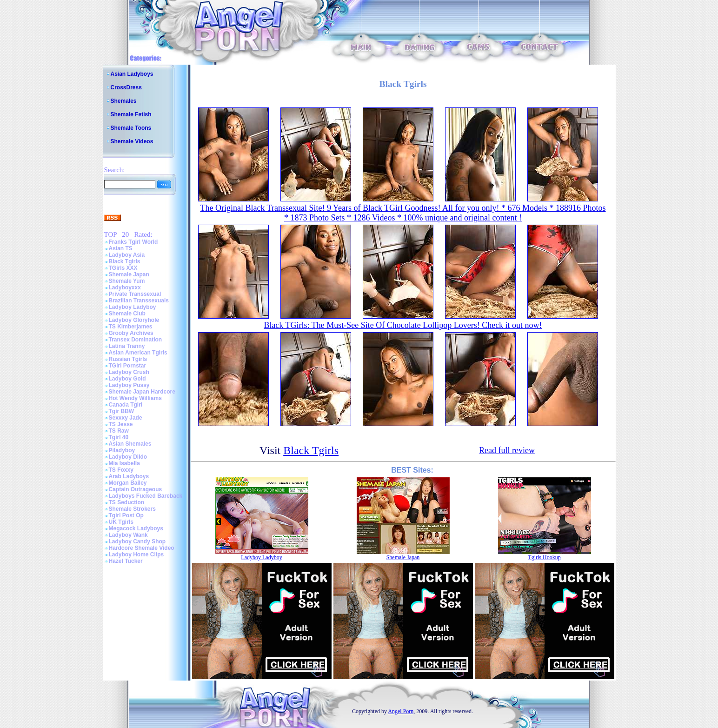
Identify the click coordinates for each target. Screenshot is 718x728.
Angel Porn (401, 711)
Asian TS (121, 248)
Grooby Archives (131, 333)
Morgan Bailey (128, 483)
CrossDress (126, 87)
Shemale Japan (129, 274)
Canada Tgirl (126, 405)
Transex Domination (136, 340)
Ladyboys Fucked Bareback (146, 496)
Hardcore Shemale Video (142, 548)
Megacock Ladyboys (136, 528)
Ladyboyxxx (125, 287)
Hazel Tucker (126, 561)
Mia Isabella (124, 463)
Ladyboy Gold (127, 379)
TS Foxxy (121, 470)
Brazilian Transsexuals (139, 301)
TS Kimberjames (131, 327)
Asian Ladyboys (132, 74)
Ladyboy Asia (127, 255)
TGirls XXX (123, 268)
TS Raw (119, 431)
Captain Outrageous (136, 489)
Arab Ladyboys (129, 476)
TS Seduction (127, 502)
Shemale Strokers (132, 509)
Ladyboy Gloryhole (134, 320)
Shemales (124, 101)
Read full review (507, 450)
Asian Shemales (130, 444)
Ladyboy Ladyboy (133, 307)
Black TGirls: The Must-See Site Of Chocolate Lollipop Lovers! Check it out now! (403, 325)
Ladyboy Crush (129, 372)
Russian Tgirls (128, 359)
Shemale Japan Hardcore (142, 392)
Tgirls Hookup (544, 557)
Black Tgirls (125, 261)
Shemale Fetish (131, 114)
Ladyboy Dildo (128, 457)
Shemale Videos (132, 141)
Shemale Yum (127, 281)
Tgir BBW (122, 411)
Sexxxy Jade (126, 418)
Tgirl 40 (119, 437)
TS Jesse (121, 424)
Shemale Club (127, 314)
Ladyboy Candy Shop (137, 541)
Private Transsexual (135, 294)
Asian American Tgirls (138, 353)
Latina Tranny (127, 346)
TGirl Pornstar (128, 366)
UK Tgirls (121, 522)
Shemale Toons (131, 128)
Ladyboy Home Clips (136, 554)
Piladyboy (122, 450)
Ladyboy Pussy (129, 385)
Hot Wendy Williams (135, 398)
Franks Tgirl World (133, 242)
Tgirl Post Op (126, 515)
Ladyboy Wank (128, 535)
